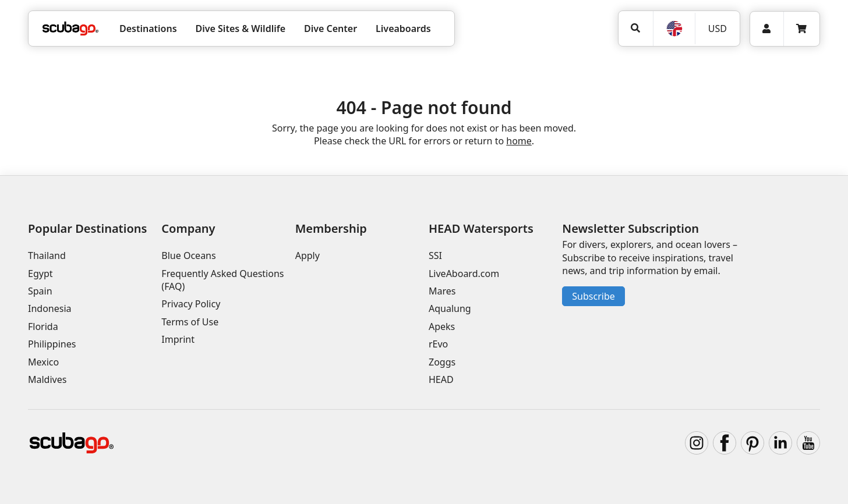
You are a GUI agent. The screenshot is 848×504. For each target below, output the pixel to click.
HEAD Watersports (481, 228)
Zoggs (442, 362)
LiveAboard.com (464, 274)
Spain (40, 291)
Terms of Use (190, 322)
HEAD (441, 379)
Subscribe (593, 296)
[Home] (70, 29)
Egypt (40, 274)
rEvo (438, 344)
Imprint (178, 339)
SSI (435, 255)
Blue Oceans (188, 255)
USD (718, 29)
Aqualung (450, 308)
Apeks (442, 326)
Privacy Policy (191, 304)
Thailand (47, 255)
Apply (308, 255)
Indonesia (50, 308)
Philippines (52, 344)
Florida (43, 326)
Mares (442, 291)
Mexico (43, 362)
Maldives (47, 379)
